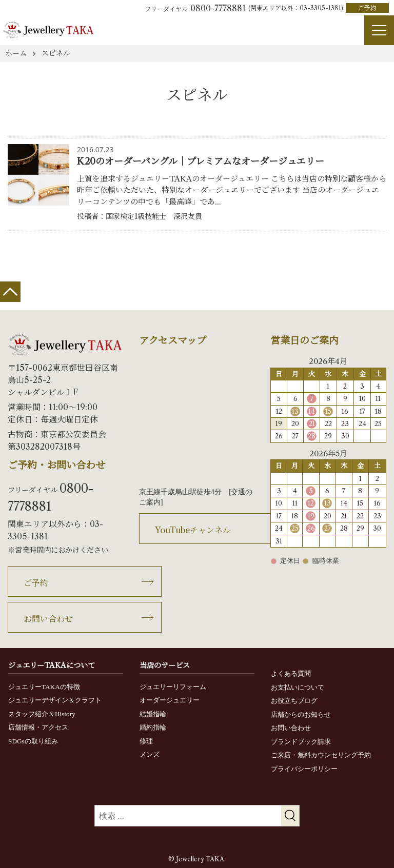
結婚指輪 (153, 714)
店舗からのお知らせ (301, 714)
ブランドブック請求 (301, 742)
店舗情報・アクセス (38, 727)
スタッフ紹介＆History (42, 714)
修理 (146, 741)
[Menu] (379, 30)
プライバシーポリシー (304, 769)
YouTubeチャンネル (193, 530)
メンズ (150, 754)
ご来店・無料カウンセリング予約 (321, 755)
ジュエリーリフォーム (173, 687)
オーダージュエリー (170, 700)
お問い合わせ (48, 619)
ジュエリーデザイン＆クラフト (55, 700)
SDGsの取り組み (33, 741)
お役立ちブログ (294, 701)
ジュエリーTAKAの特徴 (44, 687)
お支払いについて (298, 687)
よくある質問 (291, 673)
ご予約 (367, 8)
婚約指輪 (153, 727)
